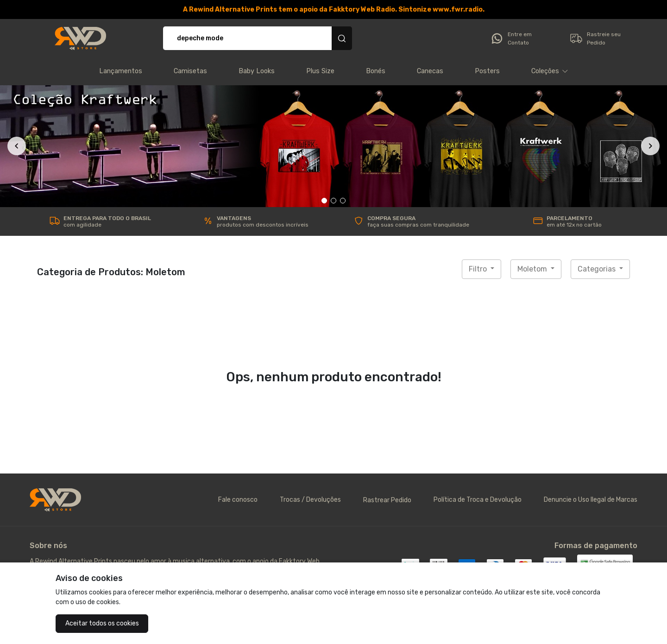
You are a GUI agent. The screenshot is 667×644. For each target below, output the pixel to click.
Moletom (533, 269)
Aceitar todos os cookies (102, 623)
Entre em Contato (511, 38)
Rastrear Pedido (387, 500)
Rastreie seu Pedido (595, 38)
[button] (550, 71)
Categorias (598, 269)
